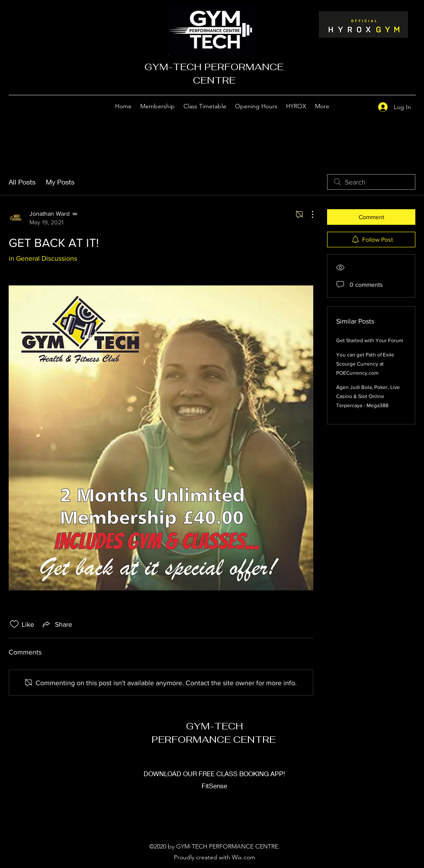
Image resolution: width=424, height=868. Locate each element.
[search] (371, 182)
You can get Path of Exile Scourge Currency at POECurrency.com (365, 364)
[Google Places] (347, 107)
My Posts (60, 182)
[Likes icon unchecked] (14, 624)
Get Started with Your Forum (370, 340)
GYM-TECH (215, 726)
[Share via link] (57, 624)
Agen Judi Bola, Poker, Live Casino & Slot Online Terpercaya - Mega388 (368, 396)
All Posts (22, 182)
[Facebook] (360, 107)
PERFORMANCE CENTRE (215, 739)
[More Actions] (308, 214)
